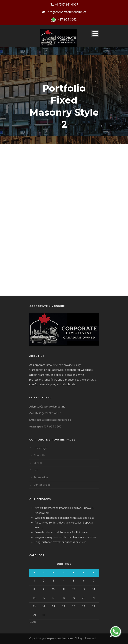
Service (38, 463)
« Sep (33, 622)
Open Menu (95, 33)
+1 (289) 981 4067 (64, 5)
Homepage (40, 448)
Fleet (37, 470)
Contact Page (42, 485)
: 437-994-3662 (64, 20)
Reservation (41, 478)
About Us (39, 456)
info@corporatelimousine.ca (64, 12)
